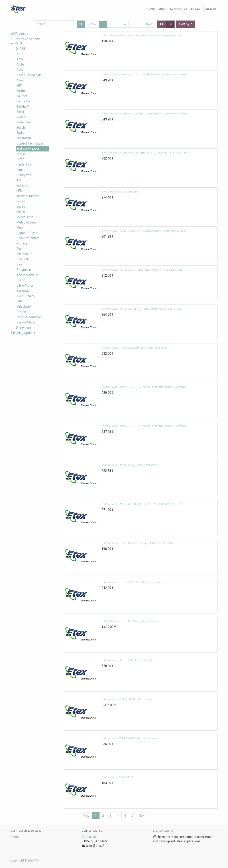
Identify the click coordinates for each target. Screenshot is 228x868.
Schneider (24, 259)
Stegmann (24, 270)
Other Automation (29, 317)
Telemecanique (27, 275)
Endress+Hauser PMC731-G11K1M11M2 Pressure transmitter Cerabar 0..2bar (142, 270)
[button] (186, 24)
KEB (19, 191)
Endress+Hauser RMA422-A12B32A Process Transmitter (130, 738)
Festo (20, 159)
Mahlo (21, 212)
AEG (19, 54)
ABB (22, 49)
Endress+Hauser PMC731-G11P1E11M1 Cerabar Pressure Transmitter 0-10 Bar (142, 504)
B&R (19, 301)
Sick (19, 264)
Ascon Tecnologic (29, 75)
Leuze (21, 207)
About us (169, 831)
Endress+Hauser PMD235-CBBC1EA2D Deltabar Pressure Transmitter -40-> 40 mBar (146, 74)
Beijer (20, 112)
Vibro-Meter (25, 286)
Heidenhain (24, 165)
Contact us (89, 837)
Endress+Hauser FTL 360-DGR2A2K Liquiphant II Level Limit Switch (137, 543)
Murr (20, 228)
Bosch (21, 128)
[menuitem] (151, 9)
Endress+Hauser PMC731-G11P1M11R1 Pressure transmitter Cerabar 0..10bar (142, 309)
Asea (20, 80)
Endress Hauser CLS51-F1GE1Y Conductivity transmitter (131, 621)
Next (149, 24)
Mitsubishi (24, 307)
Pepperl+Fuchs (27, 233)
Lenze (21, 201)
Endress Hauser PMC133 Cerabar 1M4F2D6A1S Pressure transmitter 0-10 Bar (142, 35)
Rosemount (24, 254)
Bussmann (24, 138)
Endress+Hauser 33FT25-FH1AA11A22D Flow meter (129, 699)
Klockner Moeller (28, 196)
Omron (21, 312)
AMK (20, 59)
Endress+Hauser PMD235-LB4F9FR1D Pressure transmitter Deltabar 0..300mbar (144, 426)
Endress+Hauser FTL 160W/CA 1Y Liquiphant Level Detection (133, 582)
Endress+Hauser (28, 149)
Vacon (21, 280)
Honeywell (24, 175)
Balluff (21, 91)
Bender (21, 117)
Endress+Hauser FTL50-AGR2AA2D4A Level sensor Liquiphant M (135, 348)
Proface (22, 243)
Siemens (25, 328)
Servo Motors (26, 322)
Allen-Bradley (26, 296)
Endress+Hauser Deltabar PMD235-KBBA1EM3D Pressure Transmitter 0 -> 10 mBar (145, 113)
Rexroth (22, 249)
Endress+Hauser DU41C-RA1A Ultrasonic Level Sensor (129, 660)
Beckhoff (23, 107)
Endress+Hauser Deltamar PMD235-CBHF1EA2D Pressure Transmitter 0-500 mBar (145, 152)
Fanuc (21, 154)
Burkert (22, 133)
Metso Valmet (26, 223)
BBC (19, 86)
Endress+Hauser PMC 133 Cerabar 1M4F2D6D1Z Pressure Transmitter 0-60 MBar (144, 231)
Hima (20, 170)
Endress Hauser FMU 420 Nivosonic (120, 192)
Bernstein (23, 122)
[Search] (81, 24)
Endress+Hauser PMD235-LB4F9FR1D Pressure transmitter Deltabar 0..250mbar (144, 387)
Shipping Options (23, 333)
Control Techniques (30, 144)
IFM (19, 180)
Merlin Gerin (25, 217)
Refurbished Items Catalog (28, 41)
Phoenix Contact (28, 238)
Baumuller (23, 101)
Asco (20, 70)
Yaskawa (23, 291)
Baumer (22, 96)
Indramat (23, 185)
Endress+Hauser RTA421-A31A (117, 777)
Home (15, 837)
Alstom (21, 65)
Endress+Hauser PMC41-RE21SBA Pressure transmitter (130, 465)
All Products (20, 34)
